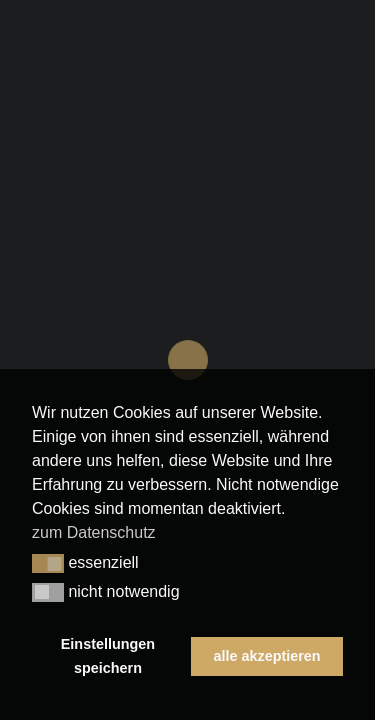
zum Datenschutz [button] (94, 532)
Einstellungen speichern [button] (108, 656)
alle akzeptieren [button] (266, 656)
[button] (48, 564)
